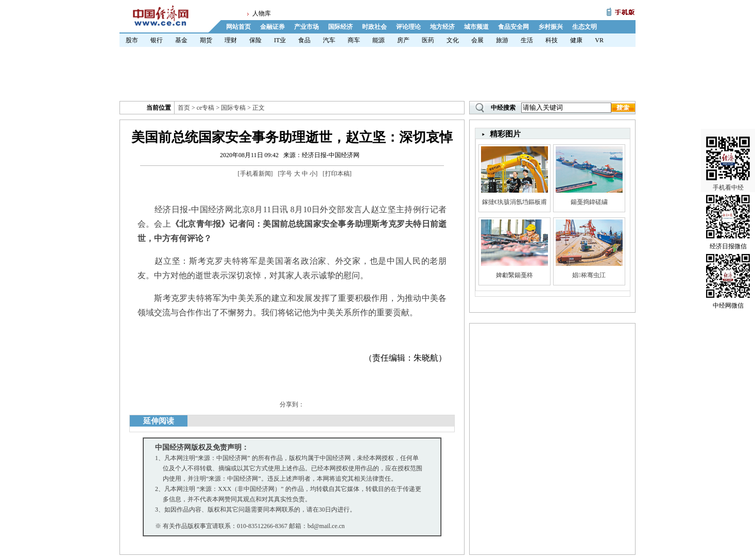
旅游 (502, 40)
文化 (453, 40)
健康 (576, 40)
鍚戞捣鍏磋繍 (589, 202)
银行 (157, 40)
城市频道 (476, 27)
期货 (206, 40)
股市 (132, 40)
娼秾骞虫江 (589, 275)
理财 (231, 40)
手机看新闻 (255, 174)
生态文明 (585, 27)
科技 (552, 40)
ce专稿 (206, 108)
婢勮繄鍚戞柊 (514, 275)
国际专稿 (233, 108)
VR (599, 40)
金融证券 (272, 27)
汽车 (329, 40)
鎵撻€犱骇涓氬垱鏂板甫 (514, 202)
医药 (428, 40)
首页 (184, 108)
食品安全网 (513, 27)
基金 (181, 40)
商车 (354, 40)
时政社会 (374, 27)
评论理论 (408, 27)
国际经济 (340, 27)
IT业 (280, 40)
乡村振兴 (551, 27)
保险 (255, 40)
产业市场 (306, 27)
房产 (403, 40)
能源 (379, 40)
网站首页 (238, 27)
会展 (477, 40)
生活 (527, 40)
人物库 (262, 13)
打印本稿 (337, 174)
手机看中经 (728, 155)
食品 (304, 40)
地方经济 (442, 27)
